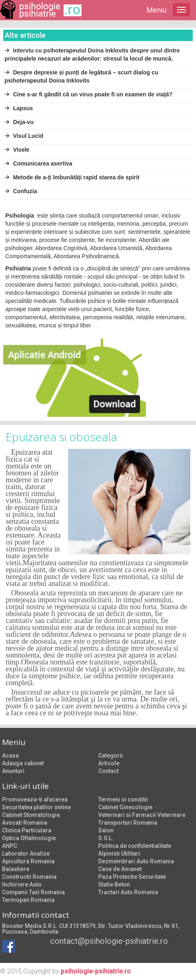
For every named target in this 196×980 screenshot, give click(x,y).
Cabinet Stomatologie (31, 815)
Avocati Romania (25, 823)
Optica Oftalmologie (29, 838)
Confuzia (21, 191)
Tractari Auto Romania (128, 892)
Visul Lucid (24, 136)
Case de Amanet (120, 869)
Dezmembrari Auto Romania (136, 861)
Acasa (10, 756)
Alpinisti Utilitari (119, 854)
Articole (109, 763)
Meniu (157, 10)
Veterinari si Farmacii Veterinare (142, 815)
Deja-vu (19, 122)
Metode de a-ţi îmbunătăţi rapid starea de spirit (72, 177)
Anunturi (13, 771)
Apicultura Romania (28, 861)
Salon (106, 830)
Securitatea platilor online (36, 807)
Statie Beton (114, 884)
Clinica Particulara (27, 830)
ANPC (10, 846)
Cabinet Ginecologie (125, 807)
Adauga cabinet (23, 763)
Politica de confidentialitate (135, 846)
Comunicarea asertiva (38, 163)
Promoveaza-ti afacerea (35, 799)
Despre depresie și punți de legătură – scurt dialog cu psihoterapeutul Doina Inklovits (81, 76)
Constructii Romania (29, 877)
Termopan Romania (28, 900)
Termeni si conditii (123, 799)
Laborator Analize (26, 854)
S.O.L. (106, 838)
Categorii (111, 756)
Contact (108, 771)
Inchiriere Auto (22, 884)
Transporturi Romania (128, 823)
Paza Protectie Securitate (132, 877)
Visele (17, 150)
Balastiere (16, 869)
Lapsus (19, 108)
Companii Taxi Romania (33, 892)
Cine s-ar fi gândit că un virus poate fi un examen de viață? (88, 94)
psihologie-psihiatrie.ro (96, 971)
